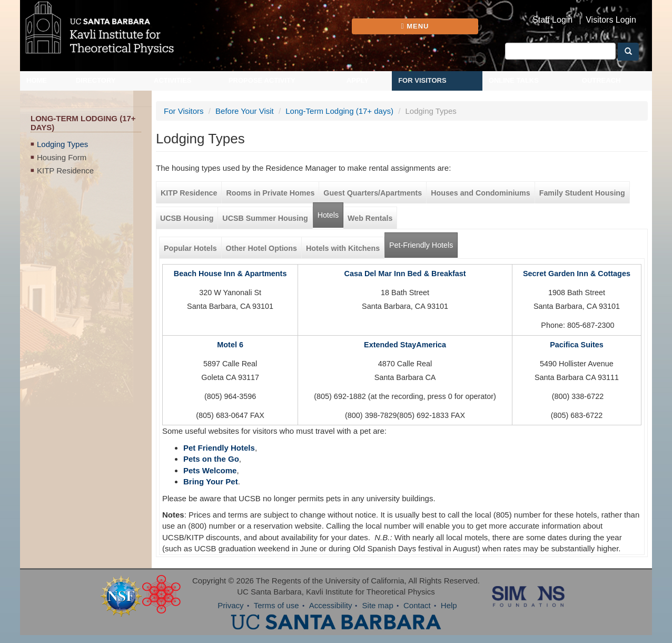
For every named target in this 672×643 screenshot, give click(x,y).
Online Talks (514, 80)
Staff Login (552, 20)
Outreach (601, 80)
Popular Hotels (190, 248)
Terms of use (276, 605)
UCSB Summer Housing (265, 218)
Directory (96, 80)
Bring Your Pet (211, 481)
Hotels (328, 215)
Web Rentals (370, 218)
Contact (417, 605)
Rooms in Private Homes (270, 193)
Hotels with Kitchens (343, 248)
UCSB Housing (187, 218)
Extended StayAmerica (405, 345)
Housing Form (62, 157)
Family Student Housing (582, 193)
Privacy (230, 605)
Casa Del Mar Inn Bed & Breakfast (405, 274)
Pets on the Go (211, 459)
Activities (173, 80)
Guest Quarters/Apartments (373, 193)
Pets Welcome (210, 470)
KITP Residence (65, 171)
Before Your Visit (245, 111)
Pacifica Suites (577, 345)
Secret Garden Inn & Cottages (577, 274)
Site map (378, 605)
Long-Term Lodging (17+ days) (339, 111)
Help (449, 605)
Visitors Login (611, 20)
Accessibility (331, 605)
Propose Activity (262, 80)
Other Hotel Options (261, 248)
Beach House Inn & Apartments (230, 274)
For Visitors (422, 80)
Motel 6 (230, 345)
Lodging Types (62, 144)
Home (37, 80)
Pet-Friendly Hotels (423, 241)
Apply (358, 80)
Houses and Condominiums (480, 193)
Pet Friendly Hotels (219, 448)
